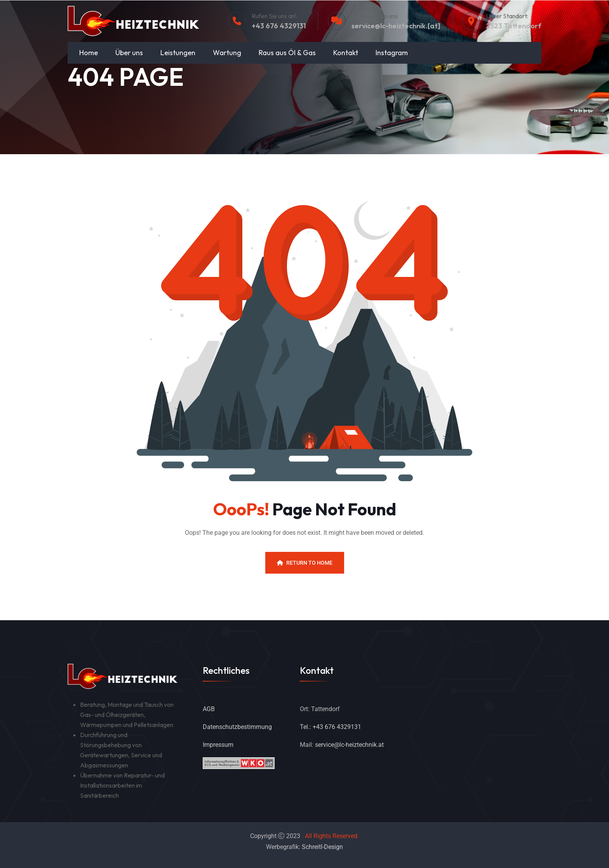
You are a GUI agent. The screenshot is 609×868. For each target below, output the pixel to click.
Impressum (218, 745)
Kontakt (346, 53)
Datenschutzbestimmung (237, 727)
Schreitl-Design (322, 847)
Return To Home (305, 563)
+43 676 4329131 (279, 26)
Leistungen (178, 53)
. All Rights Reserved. (330, 836)
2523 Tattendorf (514, 26)
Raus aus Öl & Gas (287, 53)
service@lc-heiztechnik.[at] (396, 26)
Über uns (129, 53)
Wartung (227, 53)
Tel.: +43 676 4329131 (331, 727)
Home (89, 53)
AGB (209, 709)
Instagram (392, 53)
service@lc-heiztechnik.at (349, 745)
